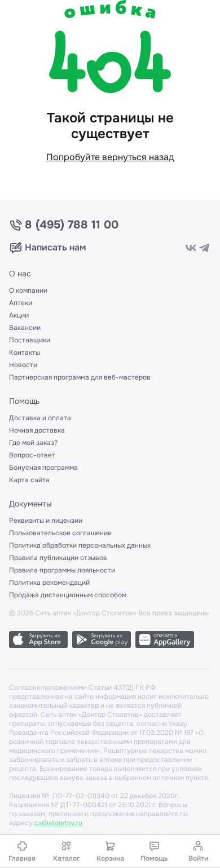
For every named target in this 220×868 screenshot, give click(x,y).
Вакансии (25, 328)
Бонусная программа (43, 468)
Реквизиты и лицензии (46, 521)
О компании (28, 290)
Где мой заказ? (33, 443)
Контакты (25, 353)
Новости (23, 365)
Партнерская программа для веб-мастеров (80, 377)
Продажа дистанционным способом (68, 595)
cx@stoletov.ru (58, 823)
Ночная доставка (37, 430)
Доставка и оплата (40, 418)
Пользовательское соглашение (60, 533)
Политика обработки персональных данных (80, 545)
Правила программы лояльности (62, 570)
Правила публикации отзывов (58, 558)
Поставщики (30, 340)
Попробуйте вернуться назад (110, 157)
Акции (19, 315)
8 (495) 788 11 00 (72, 225)
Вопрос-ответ (32, 455)
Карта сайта (29, 480)
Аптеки (21, 303)
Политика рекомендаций (49, 583)
